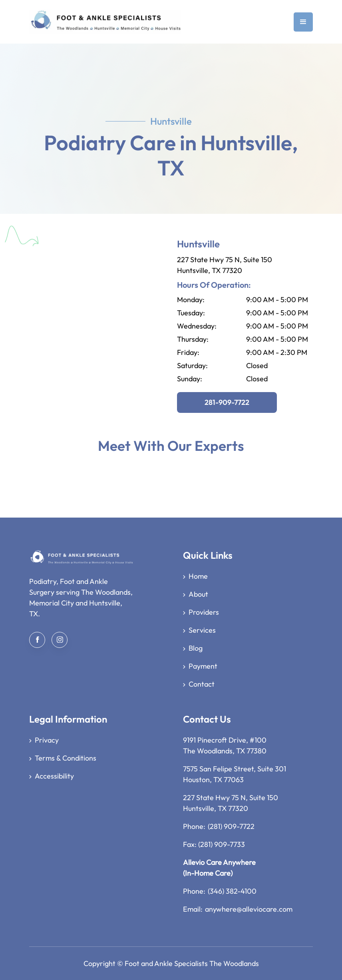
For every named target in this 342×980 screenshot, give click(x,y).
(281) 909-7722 (231, 826)
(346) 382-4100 (232, 891)
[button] (303, 22)
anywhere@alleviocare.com (249, 909)
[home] (105, 22)
